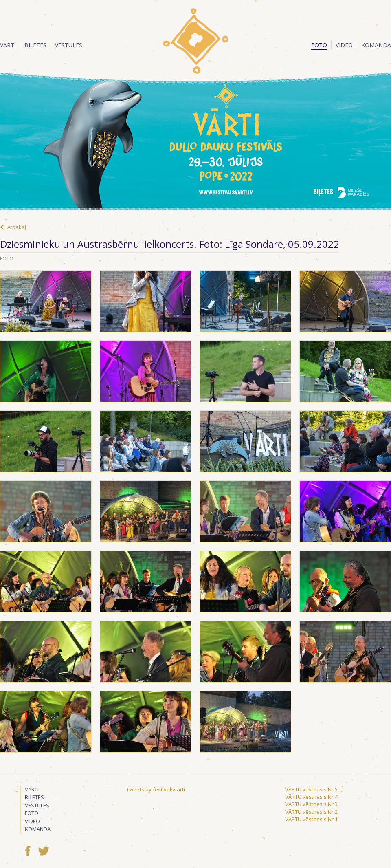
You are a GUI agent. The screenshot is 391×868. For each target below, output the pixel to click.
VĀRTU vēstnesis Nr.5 (311, 789)
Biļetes (35, 45)
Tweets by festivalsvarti (156, 789)
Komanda (376, 45)
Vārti (8, 45)
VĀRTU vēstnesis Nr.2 (311, 812)
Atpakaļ (17, 227)
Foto (319, 45)
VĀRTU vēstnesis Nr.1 (311, 819)
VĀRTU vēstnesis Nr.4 (311, 797)
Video (344, 45)
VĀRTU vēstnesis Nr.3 (311, 804)
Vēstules (69, 45)
